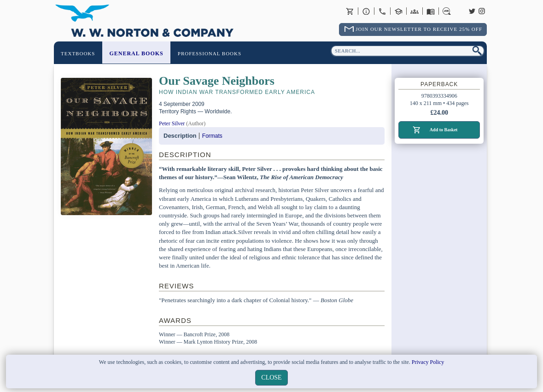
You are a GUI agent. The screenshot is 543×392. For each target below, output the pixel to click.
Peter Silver (172, 123)
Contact (382, 11)
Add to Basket (444, 130)
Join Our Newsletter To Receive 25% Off (419, 29)
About (366, 11)
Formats (212, 136)
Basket (350, 11)
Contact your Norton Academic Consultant (398, 11)
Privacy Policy (428, 362)
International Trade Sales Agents (415, 11)
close (271, 377)
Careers (447, 11)
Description (180, 136)
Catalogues (431, 11)
